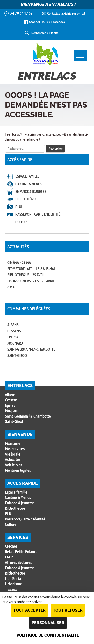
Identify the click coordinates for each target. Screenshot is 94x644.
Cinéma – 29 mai (20, 263)
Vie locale (13, 454)
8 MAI (11, 287)
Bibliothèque (26, 199)
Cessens (14, 331)
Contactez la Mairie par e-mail (66, 13)
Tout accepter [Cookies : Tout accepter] (30, 610)
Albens (13, 325)
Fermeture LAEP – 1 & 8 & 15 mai (31, 269)
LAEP (9, 557)
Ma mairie (13, 443)
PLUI (19, 207)
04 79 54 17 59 (21, 13)
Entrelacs (47, 62)
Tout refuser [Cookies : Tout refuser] (68, 610)
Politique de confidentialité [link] (48, 635)
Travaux (11, 589)
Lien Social (13, 579)
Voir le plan (14, 465)
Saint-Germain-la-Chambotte (31, 349)
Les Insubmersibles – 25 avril (31, 281)
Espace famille (27, 176)
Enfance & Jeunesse (31, 192)
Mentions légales (18, 470)
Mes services (15, 449)
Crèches (11, 546)
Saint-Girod (17, 356)
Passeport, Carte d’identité (38, 214)
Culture (22, 222)
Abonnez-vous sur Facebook (47, 22)
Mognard (15, 343)
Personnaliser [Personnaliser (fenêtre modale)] (48, 623)
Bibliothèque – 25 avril (26, 275)
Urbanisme (13, 584)
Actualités (13, 459)
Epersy (13, 337)
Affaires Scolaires (18, 562)
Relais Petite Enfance (21, 552)
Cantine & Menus (29, 184)
